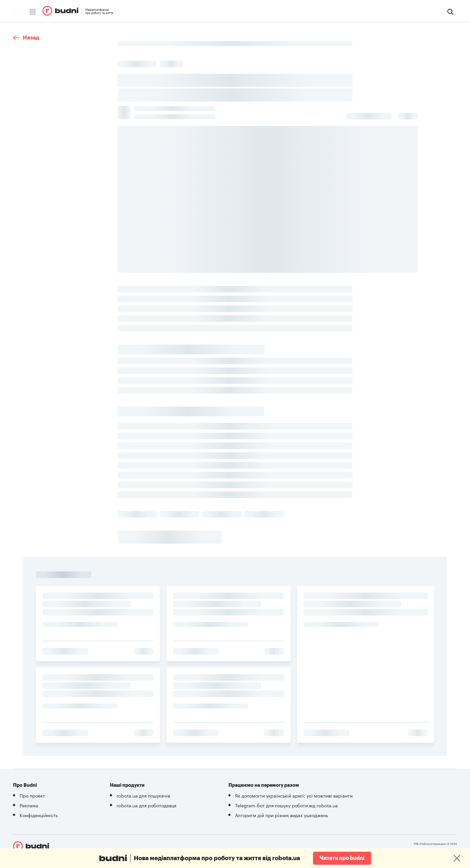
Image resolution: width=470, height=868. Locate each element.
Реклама (29, 805)
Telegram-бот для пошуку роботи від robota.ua (286, 805)
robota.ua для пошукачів (143, 795)
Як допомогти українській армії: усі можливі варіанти (294, 795)
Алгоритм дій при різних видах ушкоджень (282, 815)
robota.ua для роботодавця (146, 805)
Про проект (32, 795)
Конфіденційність (39, 815)
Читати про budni (342, 858)
